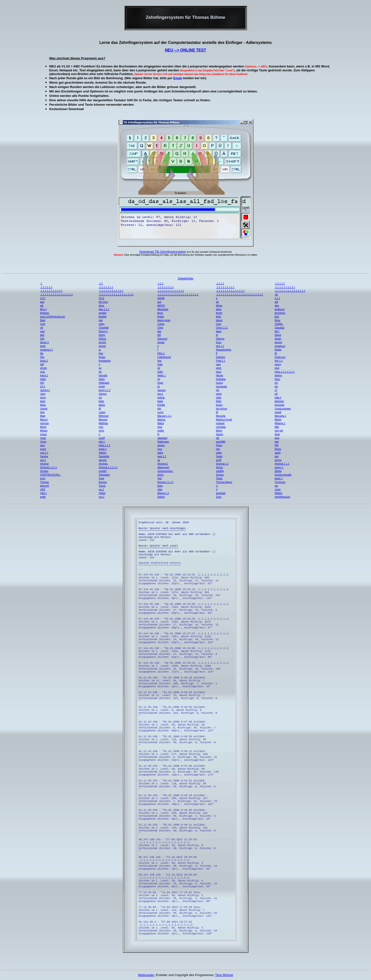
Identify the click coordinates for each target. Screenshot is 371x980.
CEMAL (279, 324)
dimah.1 (44, 342)
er (100, 350)
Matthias (103, 423)
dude (43, 346)
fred (160, 361)
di (217, 335)
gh (159, 368)
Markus (161, 420)
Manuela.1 (280, 416)
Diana (278, 335)
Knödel (161, 405)
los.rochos (222, 409)
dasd (219, 331)
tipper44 (44, 486)
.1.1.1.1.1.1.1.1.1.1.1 (51, 291)
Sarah (219, 456)
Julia (219, 398)
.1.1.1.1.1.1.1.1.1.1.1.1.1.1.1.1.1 (116, 295)
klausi (102, 405)
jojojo (219, 394)
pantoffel (221, 442)
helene (278, 375)
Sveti (102, 478)
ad (217, 302)
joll (276, 394)
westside (221, 493)
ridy (218, 449)
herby (102, 379)
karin (43, 401)
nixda (43, 438)
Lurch (160, 412)
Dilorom (220, 339)
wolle (43, 497)
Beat (43, 320)
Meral (43, 427)
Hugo (160, 383)
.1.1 (101, 284)
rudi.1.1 (44, 453)
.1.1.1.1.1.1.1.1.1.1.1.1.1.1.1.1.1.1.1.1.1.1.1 (240, 295)
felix (101, 353)
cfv (42, 328)
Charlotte (104, 328)
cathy (102, 324)
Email (178, 78)
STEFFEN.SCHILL (50, 475)
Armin (219, 313)
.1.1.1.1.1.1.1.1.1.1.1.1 (111, 291)
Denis (102, 335)
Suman (220, 475)
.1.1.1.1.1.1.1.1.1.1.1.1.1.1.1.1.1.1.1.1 (178, 295)
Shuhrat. (103, 464)
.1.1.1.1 (220, 284)
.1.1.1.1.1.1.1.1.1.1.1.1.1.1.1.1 (56, 295)
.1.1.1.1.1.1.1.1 (166, 287)
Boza (277, 320)
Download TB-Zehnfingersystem (163, 252)
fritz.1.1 (279, 361)
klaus (43, 405)
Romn (278, 449)
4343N (161, 298)
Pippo (219, 445)
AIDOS (161, 306)
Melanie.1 (280, 423)
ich (276, 383)
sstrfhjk (220, 471)
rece (160, 449)
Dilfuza (103, 339)
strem (160, 475)
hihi (42, 383)
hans (219, 372)
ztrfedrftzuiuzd (282, 497)
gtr (100, 372)
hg (159, 379)
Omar (43, 442)
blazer (219, 320)
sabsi (160, 453)
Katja (160, 401)
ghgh (219, 368)
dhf (159, 335)
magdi (278, 412)
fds (42, 353)
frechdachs (105, 361)
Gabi (160, 364)
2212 (102, 298)
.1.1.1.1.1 (280, 284)
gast (218, 364)
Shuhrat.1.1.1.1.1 (108, 467)
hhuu (277, 379)
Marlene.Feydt (224, 420)
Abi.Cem (103, 302)
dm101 (103, 342)
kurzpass (280, 405)
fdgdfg (278, 350)
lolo (159, 409)
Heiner (220, 375)
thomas (103, 482)
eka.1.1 (220, 346)
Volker (102, 493)
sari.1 (43, 460)
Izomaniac (222, 387)
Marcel (44, 420)
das (159, 331)
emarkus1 (280, 346)
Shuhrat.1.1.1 (282, 464)
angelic (103, 313)
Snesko (44, 471)
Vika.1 (43, 493)
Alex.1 (43, 309)
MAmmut (104, 416)
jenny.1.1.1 (105, 390)
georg (278, 364)
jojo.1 (160, 394)
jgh (218, 390)
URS (43, 490)
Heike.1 (162, 375)
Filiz (42, 357)
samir (278, 453)
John (43, 394)
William (279, 493)
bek (101, 320)
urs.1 (102, 490)
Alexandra (163, 309)
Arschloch (280, 313)
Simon (219, 467)
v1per (278, 490)
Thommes (280, 482)
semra (278, 460)
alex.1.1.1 (104, 309)
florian (102, 357)
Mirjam (44, 431)
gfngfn (43, 368)
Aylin (218, 317)
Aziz (277, 317)
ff (217, 353)
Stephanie (104, 475)
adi (42, 306)
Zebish (161, 497)
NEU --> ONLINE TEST (185, 50)
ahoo (102, 306)
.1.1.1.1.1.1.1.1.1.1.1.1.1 (171, 291)
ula (276, 486)
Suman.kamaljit (283, 475)
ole (218, 438)
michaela (221, 427)
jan (276, 387)
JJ (276, 390)
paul (42, 445)
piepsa (161, 445)
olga (277, 438)
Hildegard (104, 383)
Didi (42, 339)
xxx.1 (102, 497)
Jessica (161, 390)
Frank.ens (280, 357)
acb (159, 302)
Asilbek (102, 317)
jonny (43, 398)
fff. (276, 353)
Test (160, 478)
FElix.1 (161, 353)
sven (43, 478)
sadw (219, 453)
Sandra (44, 456)
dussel (102, 346)
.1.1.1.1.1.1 (46, 287)
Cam (43, 324)
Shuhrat (44, 464)
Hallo (160, 372)
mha (160, 427)
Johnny (103, 394)
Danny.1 (103, 331)
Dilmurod (162, 339)
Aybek (161, 317)
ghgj (277, 368)
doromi (278, 342)
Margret (103, 420)
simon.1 (279, 467)
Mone (219, 431)
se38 (219, 460)
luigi (42, 412)
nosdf (102, 438)
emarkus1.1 (46, 350)
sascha (103, 460)
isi (159, 387)
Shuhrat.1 (163, 464)
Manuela (221, 416)
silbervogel (163, 467)
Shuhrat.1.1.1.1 (48, 467)
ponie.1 (103, 449)
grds (42, 372)
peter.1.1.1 (105, 445)
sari (277, 456)
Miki (277, 427)
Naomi (220, 434)
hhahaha (221, 379)
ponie (43, 449)
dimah (278, 339)
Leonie (44, 409)
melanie (220, 423)
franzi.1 (44, 361)
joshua (161, 398)
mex (101, 427)
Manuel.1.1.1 (165, 416)
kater (102, 401)
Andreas (45, 313)
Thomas (44, 482)
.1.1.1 (160, 284)
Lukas (102, 412)
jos (100, 398)
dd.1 (277, 331)
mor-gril (279, 431)
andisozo (280, 309)
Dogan (161, 342)
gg (100, 368)
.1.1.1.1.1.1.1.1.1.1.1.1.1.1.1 (290, 291)
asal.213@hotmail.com (52, 317)
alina (219, 309)
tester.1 (279, 478)
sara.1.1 (162, 456)
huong (219, 383)
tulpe (160, 486)
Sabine (103, 453)
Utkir (160, 490)
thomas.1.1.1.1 (166, 482)
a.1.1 (277, 298)
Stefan (278, 471)
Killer (219, 401)
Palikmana (163, 442)
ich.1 (43, 387)
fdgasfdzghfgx (224, 350)
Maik (43, 416)
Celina (161, 324)
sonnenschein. (165, 471)
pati (277, 442)
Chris (160, 328)
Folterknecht (164, 357)
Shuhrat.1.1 (222, 464)
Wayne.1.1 (163, 493)
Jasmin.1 (45, 390)
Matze (161, 423)
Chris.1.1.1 (222, 328)
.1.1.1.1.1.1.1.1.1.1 (285, 287)
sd (159, 460)
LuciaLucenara (283, 409)
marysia (44, 423)
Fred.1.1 (221, 361)
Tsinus (102, 486)
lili (100, 409)
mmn (102, 431)
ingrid (102, 387)
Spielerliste (186, 278)
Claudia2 (279, 328)
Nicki (277, 434)
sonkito (103, 471)
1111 (43, 298)
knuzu (219, 405)
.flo (276, 295)
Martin (278, 420)
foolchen (221, 357)
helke (43, 379)
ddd (42, 335)
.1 (41, 284)
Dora (219, 342)
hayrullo (103, 375)
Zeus (219, 497)
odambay (162, 438)
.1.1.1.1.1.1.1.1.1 (225, 287)
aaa (42, 302)
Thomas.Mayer (224, 482)
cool (42, 331)
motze (43, 434)
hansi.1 (44, 375)
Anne (160, 313)
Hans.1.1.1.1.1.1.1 (285, 372)
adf (276, 302)
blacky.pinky (164, 320)
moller (161, 431)
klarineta (279, 401)
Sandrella (104, 456)
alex (277, 306)
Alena (219, 306)
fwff (42, 364)
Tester (219, 478)
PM (276, 445)
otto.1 (102, 442)
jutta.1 (278, 398)
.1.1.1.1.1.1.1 (106, 287)
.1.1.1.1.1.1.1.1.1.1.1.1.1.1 (230, 291)
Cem (219, 324)
